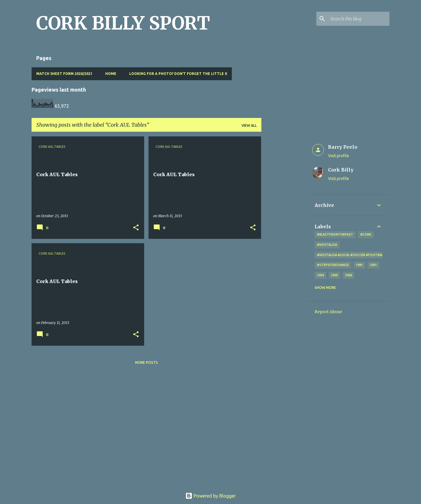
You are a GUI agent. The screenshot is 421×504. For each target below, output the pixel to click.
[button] (136, 228)
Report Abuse (328, 312)
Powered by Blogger (210, 496)
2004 (320, 275)
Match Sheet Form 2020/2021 (64, 74)
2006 (348, 275)
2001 (373, 265)
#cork (366, 234)
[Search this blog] (359, 19)
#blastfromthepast (335, 234)
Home (111, 74)
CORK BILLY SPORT (123, 23)
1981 (359, 265)
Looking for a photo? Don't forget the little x (178, 74)
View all (249, 125)
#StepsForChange (333, 265)
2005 (334, 275)
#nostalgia (327, 245)
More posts (146, 362)
